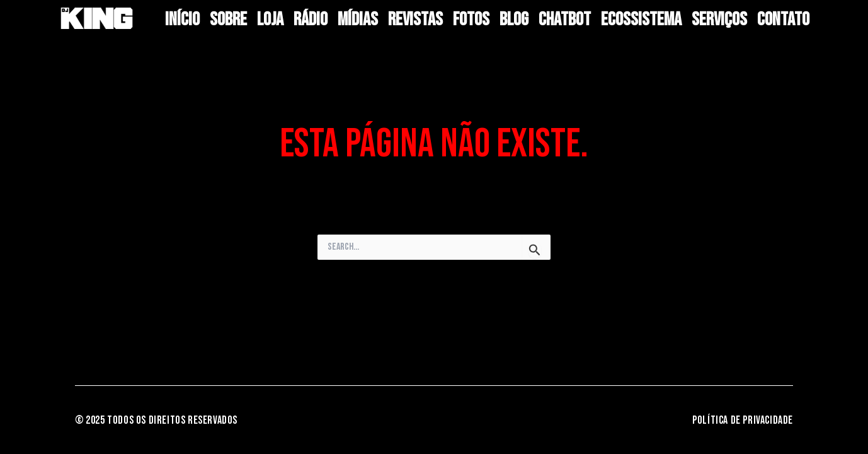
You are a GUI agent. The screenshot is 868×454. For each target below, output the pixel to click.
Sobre (228, 20)
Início (182, 20)
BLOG (514, 20)
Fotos (471, 20)
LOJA (270, 20)
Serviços (719, 20)
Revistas (415, 20)
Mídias (358, 20)
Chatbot (565, 20)
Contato (783, 20)
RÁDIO (311, 20)
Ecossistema (641, 20)
